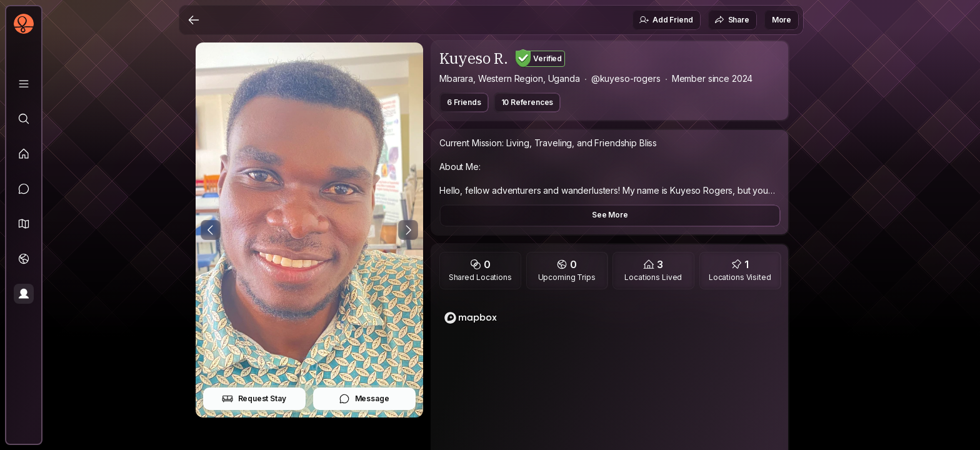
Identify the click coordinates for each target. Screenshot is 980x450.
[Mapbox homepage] (471, 318)
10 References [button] (527, 102)
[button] (24, 224)
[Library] (24, 84)
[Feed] (24, 154)
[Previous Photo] (211, 230)
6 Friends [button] (464, 102)
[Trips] (24, 259)
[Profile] (24, 294)
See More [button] (610, 215)
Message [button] (364, 399)
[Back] (194, 20)
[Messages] (24, 189)
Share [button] (732, 20)
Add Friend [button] (666, 20)
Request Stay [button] (254, 399)
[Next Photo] (408, 230)
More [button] (782, 20)
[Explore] (24, 119)
